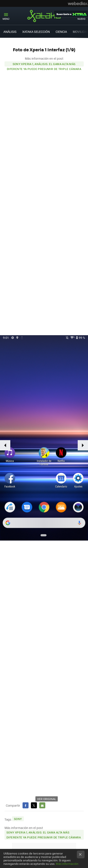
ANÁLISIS (10, 32)
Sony (18, 819)
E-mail (42, 805)
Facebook (26, 805)
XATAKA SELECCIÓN (36, 32)
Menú (6, 19)
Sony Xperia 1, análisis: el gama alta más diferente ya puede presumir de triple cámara (44, 64)
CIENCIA (61, 32)
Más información (67, 864)
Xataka (44, 16)
